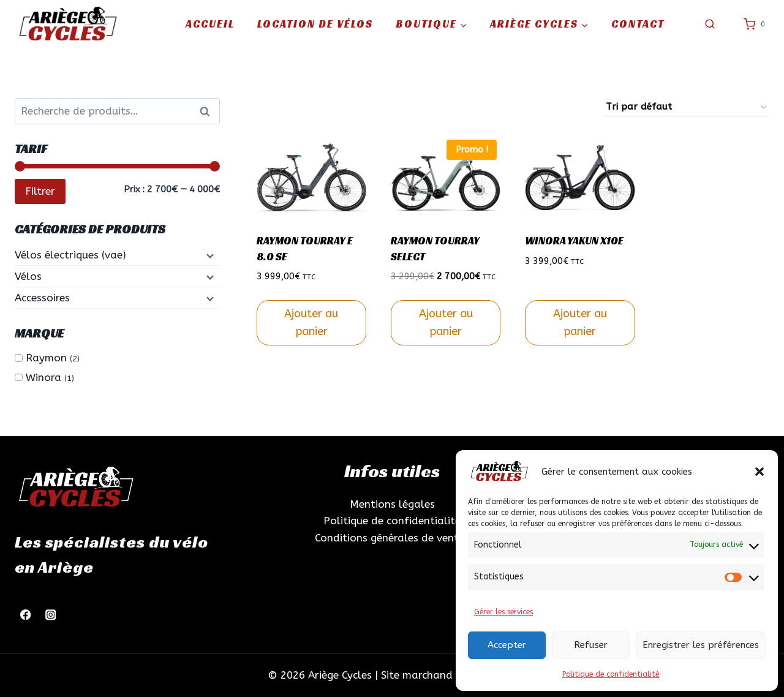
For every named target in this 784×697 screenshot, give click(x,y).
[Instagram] (51, 615)
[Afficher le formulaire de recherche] (710, 24)
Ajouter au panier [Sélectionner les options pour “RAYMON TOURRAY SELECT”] (446, 322)
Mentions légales (392, 504)
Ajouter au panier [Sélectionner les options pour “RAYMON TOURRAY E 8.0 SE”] (311, 322)
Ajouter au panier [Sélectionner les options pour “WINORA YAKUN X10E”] (580, 322)
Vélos (28, 276)
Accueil (210, 24)
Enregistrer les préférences (701, 645)
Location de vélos (315, 24)
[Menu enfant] (209, 255)
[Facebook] (25, 615)
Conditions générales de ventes (392, 538)
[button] (759, 472)
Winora (43, 377)
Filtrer (40, 191)
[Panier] (756, 24)
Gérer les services (503, 612)
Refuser (591, 645)
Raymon (46, 358)
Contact (638, 24)
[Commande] (686, 107)
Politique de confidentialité (611, 674)
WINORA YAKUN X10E (574, 241)
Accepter (507, 645)
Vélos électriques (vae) (70, 255)
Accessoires (42, 298)
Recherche (208, 111)
